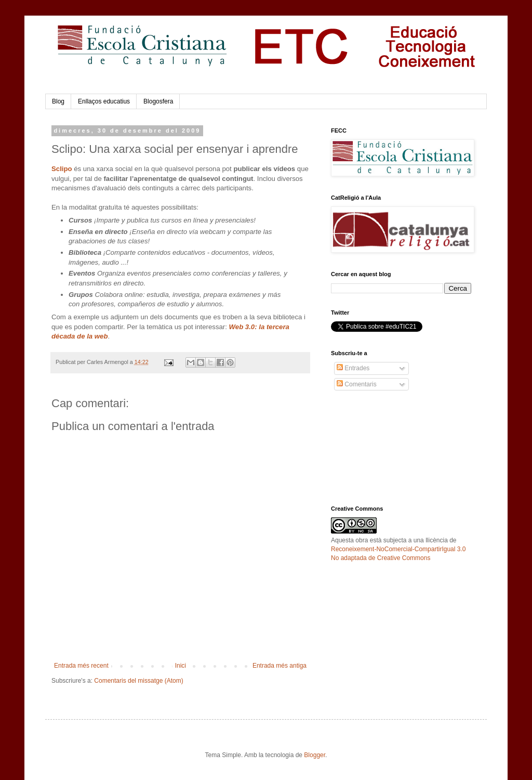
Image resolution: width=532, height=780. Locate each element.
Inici (181, 666)
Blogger (315, 755)
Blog (58, 101)
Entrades (353, 368)
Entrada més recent (81, 666)
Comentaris (357, 384)
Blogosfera (158, 101)
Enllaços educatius (104, 101)
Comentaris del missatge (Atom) (138, 681)
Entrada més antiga (280, 666)
